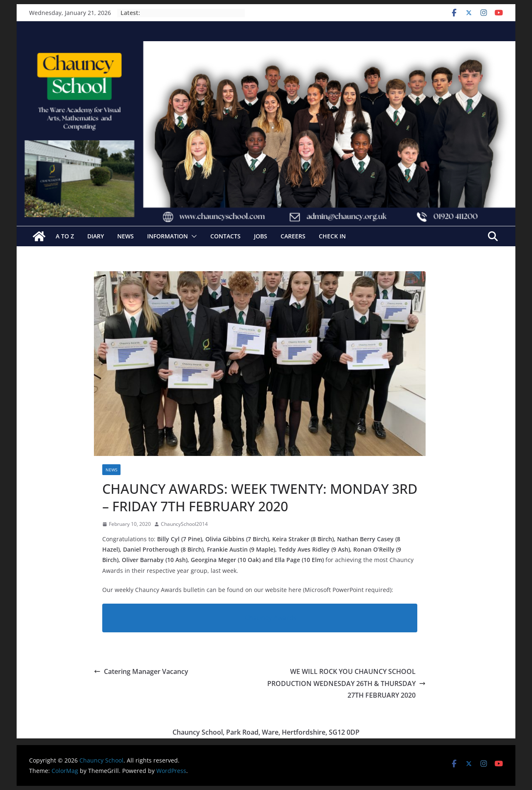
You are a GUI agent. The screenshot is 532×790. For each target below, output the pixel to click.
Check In (332, 236)
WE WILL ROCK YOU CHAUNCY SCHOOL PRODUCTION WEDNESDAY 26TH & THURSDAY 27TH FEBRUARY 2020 (346, 684)
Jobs (261, 236)
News (126, 236)
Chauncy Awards (271, 618)
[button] (192, 236)
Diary (96, 236)
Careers (293, 236)
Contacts (225, 236)
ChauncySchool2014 (184, 524)
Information (167, 236)
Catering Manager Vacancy (141, 671)
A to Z (65, 236)
